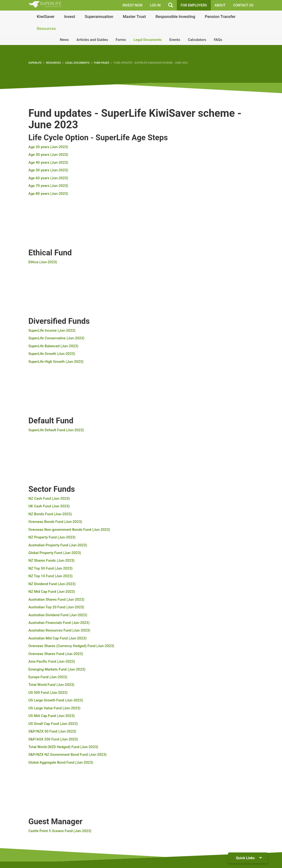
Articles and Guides (92, 40)
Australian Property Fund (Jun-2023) (58, 545)
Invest (70, 17)
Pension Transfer (220, 17)
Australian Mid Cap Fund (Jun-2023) (58, 638)
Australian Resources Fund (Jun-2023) (59, 630)
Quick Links (249, 858)
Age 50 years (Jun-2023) (48, 170)
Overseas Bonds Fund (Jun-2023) (55, 522)
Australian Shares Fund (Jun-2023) (57, 599)
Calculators (197, 40)
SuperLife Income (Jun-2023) (52, 330)
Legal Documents (148, 40)
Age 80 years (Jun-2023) (48, 194)
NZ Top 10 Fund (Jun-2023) (51, 576)
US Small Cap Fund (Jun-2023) (53, 724)
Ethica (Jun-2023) (43, 262)
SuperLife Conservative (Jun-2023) (57, 338)
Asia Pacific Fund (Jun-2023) (52, 661)
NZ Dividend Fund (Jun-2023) (52, 584)
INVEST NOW (132, 5)
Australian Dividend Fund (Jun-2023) (58, 615)
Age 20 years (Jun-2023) (48, 147)
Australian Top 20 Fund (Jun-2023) (56, 607)
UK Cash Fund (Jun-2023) (49, 506)
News (64, 40)
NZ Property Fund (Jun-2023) (52, 537)
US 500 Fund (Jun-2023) (48, 693)
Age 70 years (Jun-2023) (48, 186)
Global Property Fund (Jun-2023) (55, 553)
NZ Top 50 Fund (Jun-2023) (51, 568)
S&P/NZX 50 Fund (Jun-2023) (52, 731)
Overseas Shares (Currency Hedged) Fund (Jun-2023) (71, 646)
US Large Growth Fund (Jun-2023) (56, 700)
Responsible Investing (175, 17)
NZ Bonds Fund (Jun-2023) (50, 514)
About (220, 5)
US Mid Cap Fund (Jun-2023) (52, 716)
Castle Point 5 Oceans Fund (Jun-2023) (60, 831)
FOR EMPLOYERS (194, 5)
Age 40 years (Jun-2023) (48, 162)
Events (175, 40)
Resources (46, 28)
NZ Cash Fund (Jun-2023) (49, 498)
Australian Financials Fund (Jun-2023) (59, 623)
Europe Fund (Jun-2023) (48, 677)
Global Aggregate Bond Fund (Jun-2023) (61, 762)
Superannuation (99, 17)
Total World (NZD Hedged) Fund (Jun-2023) (63, 747)
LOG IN (155, 5)
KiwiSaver (46, 17)
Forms (121, 40)
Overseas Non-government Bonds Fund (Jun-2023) (69, 530)
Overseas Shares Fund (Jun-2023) (56, 654)
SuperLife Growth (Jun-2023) (52, 354)
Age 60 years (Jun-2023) (48, 178)
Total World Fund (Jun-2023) (52, 685)
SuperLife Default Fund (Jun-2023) (56, 430)
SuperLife (35, 63)
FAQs (218, 40)
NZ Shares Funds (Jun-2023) (52, 560)
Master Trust (134, 17)
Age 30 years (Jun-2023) (48, 155)
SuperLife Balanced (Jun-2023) (54, 346)
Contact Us (243, 5)
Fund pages (101, 63)
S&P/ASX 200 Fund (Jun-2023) (53, 739)
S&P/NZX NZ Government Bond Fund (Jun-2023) (68, 755)
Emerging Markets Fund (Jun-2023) (57, 669)
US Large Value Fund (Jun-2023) (55, 708)
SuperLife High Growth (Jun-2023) (56, 362)
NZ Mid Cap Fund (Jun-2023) (52, 592)
